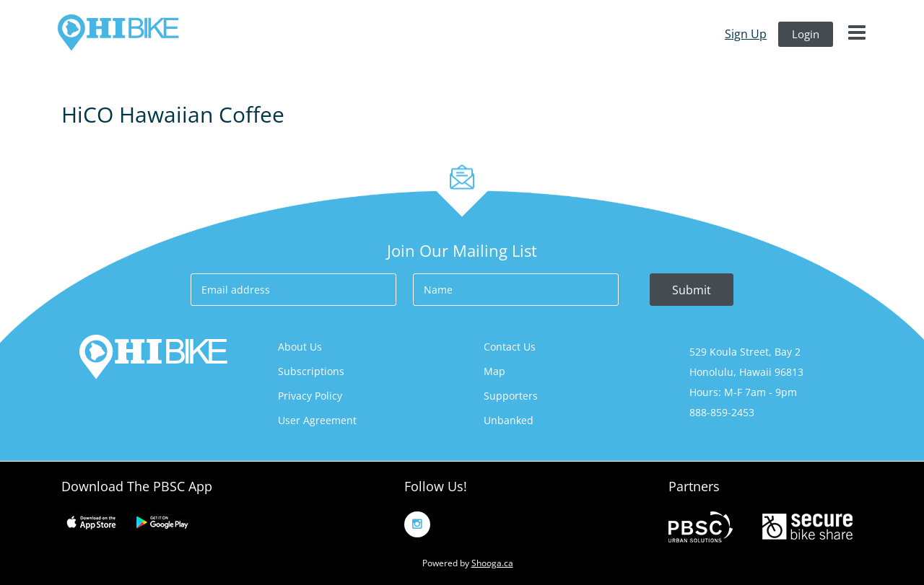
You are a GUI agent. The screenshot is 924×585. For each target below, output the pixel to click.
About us (300, 347)
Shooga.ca (492, 563)
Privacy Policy (310, 396)
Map (494, 371)
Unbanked (509, 420)
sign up (746, 34)
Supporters (511, 396)
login (806, 34)
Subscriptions (311, 371)
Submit (692, 290)
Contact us (510, 347)
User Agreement (317, 420)
